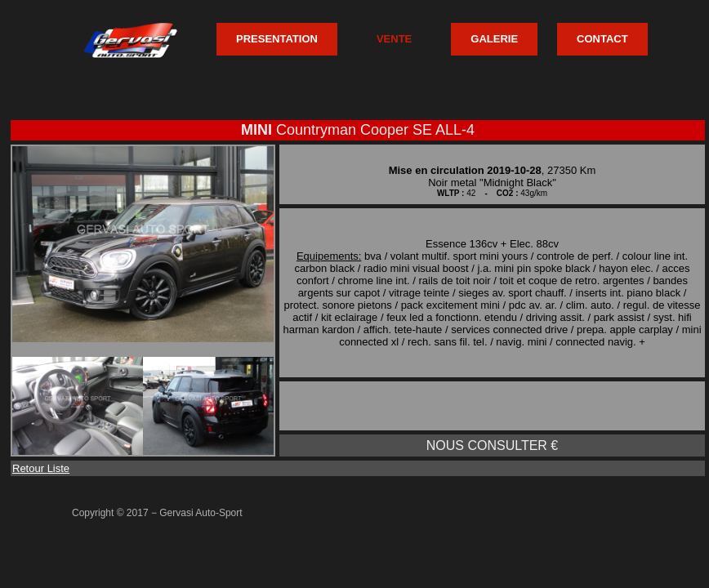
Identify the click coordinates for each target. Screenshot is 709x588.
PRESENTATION (277, 39)
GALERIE (494, 39)
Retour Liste (41, 468)
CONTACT (602, 39)
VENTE (394, 39)
